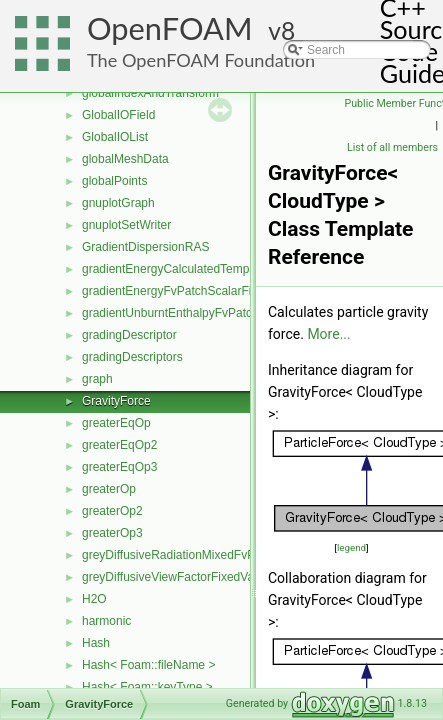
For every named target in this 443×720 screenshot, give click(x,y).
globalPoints (114, 181)
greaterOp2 (112, 511)
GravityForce (116, 401)
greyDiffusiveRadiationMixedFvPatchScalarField (210, 555)
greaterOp (109, 489)
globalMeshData (125, 159)
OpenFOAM (170, 28)
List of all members (392, 147)
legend (351, 547)
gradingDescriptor (129, 335)
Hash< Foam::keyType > (147, 687)
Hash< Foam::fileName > (148, 665)
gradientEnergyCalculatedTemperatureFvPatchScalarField (237, 269)
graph (97, 379)
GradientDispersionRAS (145, 247)
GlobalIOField (118, 115)
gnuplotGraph (118, 203)
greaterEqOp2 (119, 445)
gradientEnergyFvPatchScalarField (174, 291)
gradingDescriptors (132, 357)
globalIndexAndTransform (150, 93)
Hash (96, 643)
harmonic (106, 621)
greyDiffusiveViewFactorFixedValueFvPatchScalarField (228, 577)
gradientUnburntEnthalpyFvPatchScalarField (200, 313)
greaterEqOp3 (119, 467)
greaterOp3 (112, 533)
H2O (94, 599)
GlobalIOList (115, 137)
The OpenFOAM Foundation (201, 60)
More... (328, 334)
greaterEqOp (116, 423)
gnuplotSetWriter (126, 225)
